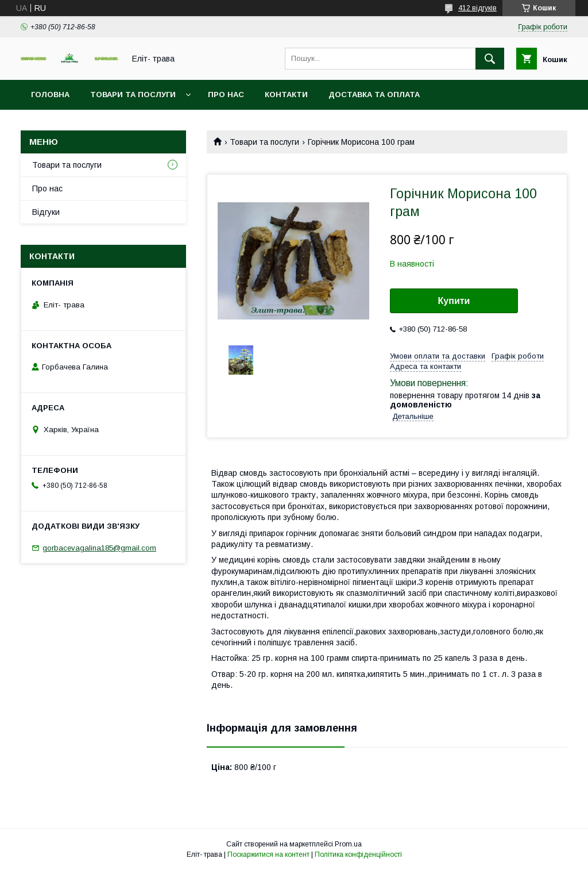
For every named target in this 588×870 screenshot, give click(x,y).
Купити (454, 301)
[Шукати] (490, 59)
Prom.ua (348, 844)
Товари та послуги (133, 95)
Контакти (286, 95)
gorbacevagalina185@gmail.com (99, 548)
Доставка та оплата (374, 95)
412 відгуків (477, 8)
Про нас (226, 95)
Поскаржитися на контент (268, 854)
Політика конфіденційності (358, 854)
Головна (50, 95)
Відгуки (46, 212)
